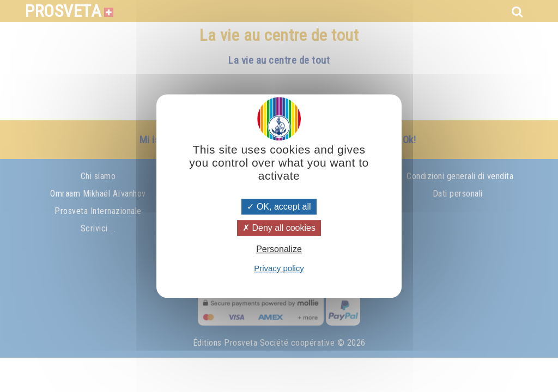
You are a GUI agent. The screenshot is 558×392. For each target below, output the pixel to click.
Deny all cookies (279, 228)
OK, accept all (279, 207)
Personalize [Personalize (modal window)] (279, 250)
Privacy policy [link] (279, 268)
